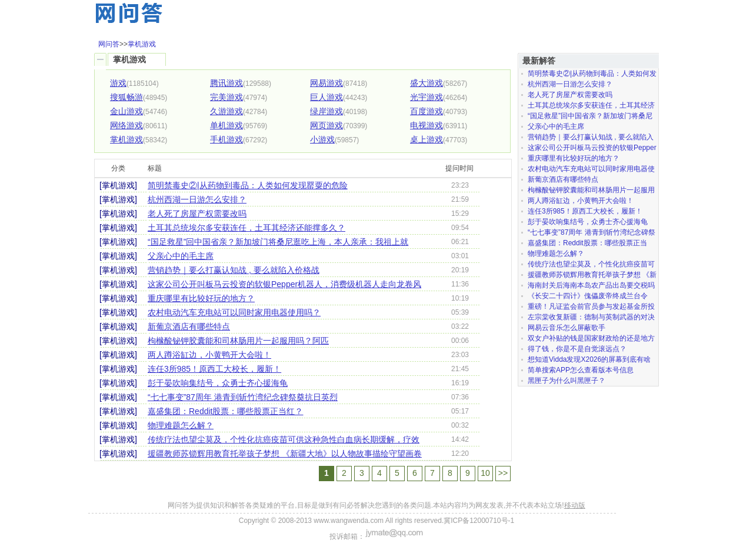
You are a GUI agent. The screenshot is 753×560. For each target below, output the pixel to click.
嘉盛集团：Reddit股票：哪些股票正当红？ (225, 411)
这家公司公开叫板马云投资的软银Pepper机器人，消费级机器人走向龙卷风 (284, 284)
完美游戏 (226, 97)
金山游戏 (126, 111)
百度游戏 (427, 111)
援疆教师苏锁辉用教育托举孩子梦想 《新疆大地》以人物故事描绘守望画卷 (285, 454)
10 (485, 473)
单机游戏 (226, 125)
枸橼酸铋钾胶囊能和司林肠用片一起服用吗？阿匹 (238, 341)
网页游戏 (326, 125)
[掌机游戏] (118, 185)
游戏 (118, 83)
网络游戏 (126, 125)
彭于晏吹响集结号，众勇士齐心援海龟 (218, 383)
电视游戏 (427, 125)
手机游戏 (226, 139)
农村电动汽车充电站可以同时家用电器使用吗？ (234, 312)
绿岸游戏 (326, 111)
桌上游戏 (427, 139)
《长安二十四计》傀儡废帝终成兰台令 (588, 296)
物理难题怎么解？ (181, 425)
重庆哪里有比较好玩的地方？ (201, 298)
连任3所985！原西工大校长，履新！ (214, 369)
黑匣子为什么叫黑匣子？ (567, 381)
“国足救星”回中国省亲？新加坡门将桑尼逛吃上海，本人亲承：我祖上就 (278, 242)
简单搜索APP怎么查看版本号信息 (581, 370)
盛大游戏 (427, 83)
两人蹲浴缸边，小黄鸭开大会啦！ (209, 355)
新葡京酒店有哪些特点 (189, 326)
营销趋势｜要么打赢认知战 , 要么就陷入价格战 (234, 270)
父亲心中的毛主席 (181, 256)
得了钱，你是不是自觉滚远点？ (577, 349)
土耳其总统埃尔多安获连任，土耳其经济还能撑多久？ (246, 228)
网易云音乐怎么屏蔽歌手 (567, 328)
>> (503, 473)
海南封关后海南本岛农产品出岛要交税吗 (591, 285)
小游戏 (322, 139)
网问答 (109, 44)
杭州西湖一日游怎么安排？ (197, 199)
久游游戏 (226, 111)
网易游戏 (326, 83)
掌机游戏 (142, 44)
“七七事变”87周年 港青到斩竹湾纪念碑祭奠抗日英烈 (243, 397)
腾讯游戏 (226, 83)
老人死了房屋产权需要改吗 (197, 214)
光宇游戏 (427, 97)
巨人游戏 (326, 97)
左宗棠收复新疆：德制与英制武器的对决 (591, 317)
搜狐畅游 (126, 97)
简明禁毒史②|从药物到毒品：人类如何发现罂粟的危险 (248, 185)
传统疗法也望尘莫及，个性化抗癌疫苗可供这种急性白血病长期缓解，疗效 (284, 439)
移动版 (575, 505)
